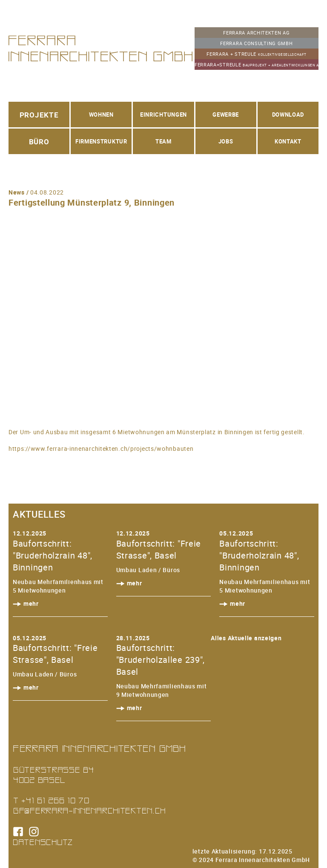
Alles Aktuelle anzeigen (246, 638)
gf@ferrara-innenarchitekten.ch (89, 810)
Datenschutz (43, 842)
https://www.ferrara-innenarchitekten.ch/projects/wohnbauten (101, 448)
